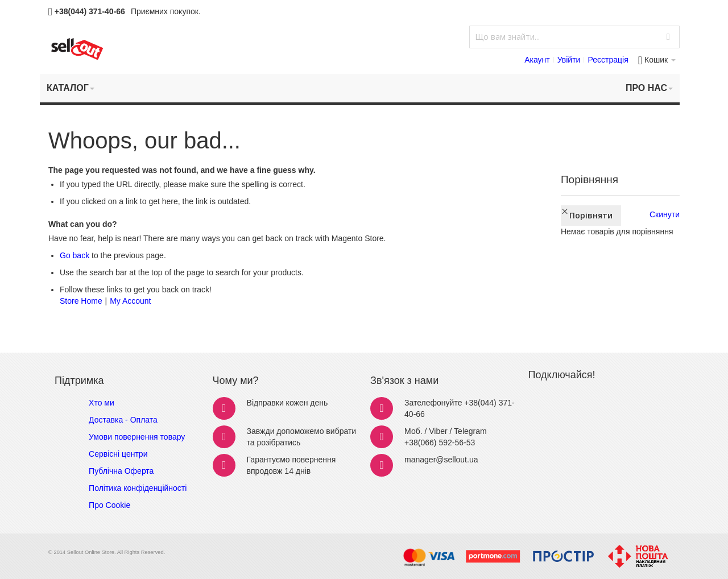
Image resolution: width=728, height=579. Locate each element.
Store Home (81, 301)
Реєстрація (608, 60)
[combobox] (574, 37)
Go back (75, 255)
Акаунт (537, 60)
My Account (130, 301)
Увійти (569, 60)
